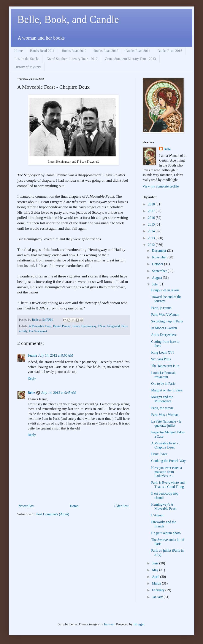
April (156, 577)
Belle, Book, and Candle (68, 19)
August (157, 278)
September (160, 271)
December (160, 251)
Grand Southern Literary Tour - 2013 (130, 59)
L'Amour (157, 515)
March (157, 583)
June (156, 563)
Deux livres (159, 454)
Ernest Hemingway (84, 326)
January (158, 597)
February (159, 590)
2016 (152, 218)
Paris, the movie (162, 408)
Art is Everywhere (164, 335)
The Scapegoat (38, 331)
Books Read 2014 (138, 51)
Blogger (139, 624)
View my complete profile (161, 186)
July (155, 284)
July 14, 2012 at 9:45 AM (59, 393)
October (158, 264)
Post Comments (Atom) (53, 514)
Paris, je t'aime (161, 308)
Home (18, 51)
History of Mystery (28, 67)
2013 (152, 238)
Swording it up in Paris (167, 321)
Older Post (121, 506)
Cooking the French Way (168, 461)
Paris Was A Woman (165, 315)
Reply (32, 378)
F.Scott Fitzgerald (109, 326)
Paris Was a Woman (165, 415)
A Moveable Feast (40, 326)
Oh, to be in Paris (163, 384)
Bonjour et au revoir (165, 290)
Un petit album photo (166, 533)
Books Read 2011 (42, 51)
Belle (31, 393)
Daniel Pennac (62, 326)
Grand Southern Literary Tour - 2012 (72, 59)
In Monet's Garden (164, 328)
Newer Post (26, 506)
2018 (152, 204)
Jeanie (32, 355)
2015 (152, 224)
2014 (152, 231)
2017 (152, 211)
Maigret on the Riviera (167, 390)
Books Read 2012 (74, 51)
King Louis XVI (163, 352)
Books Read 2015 (170, 51)
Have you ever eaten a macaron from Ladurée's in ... (167, 472)
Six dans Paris (161, 359)
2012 (152, 245)
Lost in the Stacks (27, 59)
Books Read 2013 (106, 51)
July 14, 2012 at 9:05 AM (56, 355)
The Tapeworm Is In (165, 366)
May (156, 570)
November (160, 257)
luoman (109, 624)
